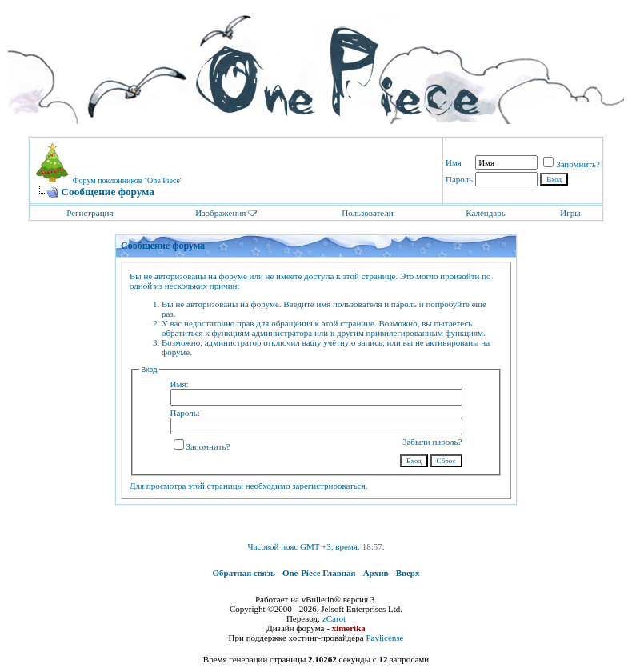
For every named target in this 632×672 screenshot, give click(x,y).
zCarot (334, 618)
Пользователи (367, 213)
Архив (376, 573)
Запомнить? (572, 164)
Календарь (485, 213)
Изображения (220, 213)
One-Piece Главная (319, 573)
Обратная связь (244, 573)
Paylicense (384, 638)
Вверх (408, 573)
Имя (454, 162)
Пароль (459, 179)
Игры (570, 213)
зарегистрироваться (329, 486)
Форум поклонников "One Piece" (128, 180)
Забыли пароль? (432, 442)
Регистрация (90, 213)
